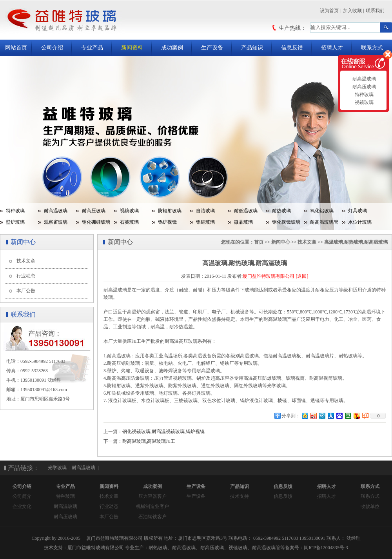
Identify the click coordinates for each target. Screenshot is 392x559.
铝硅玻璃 (205, 222)
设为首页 (329, 11)
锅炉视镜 (167, 222)
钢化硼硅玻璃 (96, 222)
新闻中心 (281, 242)
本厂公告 (26, 291)
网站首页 (16, 48)
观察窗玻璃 (56, 222)
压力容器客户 (152, 496)
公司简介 (22, 496)
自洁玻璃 (205, 211)
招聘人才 (332, 48)
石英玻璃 (129, 222)
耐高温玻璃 (56, 211)
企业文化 (22, 506)
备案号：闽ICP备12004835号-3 (317, 548)
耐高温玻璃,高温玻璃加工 (149, 441)
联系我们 (375, 11)
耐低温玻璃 (246, 211)
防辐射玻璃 (170, 211)
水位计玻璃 (360, 222)
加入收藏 (352, 11)
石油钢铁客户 (152, 517)
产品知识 (252, 48)
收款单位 (370, 506)
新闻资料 (132, 48)
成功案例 (172, 48)
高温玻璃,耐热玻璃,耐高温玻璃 (356, 242)
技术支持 (240, 496)
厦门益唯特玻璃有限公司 (269, 276)
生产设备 (212, 48)
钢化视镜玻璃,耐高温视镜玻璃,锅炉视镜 (163, 432)
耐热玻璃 (281, 211)
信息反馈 (292, 48)
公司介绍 (52, 48)
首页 (259, 242)
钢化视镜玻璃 (286, 222)
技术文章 (26, 261)
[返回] (302, 276)
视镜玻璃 (129, 211)
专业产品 (92, 48)
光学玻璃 (57, 468)
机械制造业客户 (152, 506)
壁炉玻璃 (15, 222)
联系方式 (372, 48)
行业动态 (26, 276)
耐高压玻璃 (94, 211)
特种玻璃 (15, 211)
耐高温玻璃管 (324, 222)
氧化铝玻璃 (322, 211)
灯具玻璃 (358, 211)
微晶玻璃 (243, 222)
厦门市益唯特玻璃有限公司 (96, 548)
